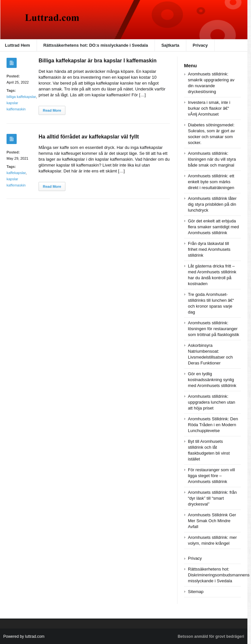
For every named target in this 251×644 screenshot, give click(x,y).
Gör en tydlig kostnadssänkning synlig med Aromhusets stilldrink (212, 380)
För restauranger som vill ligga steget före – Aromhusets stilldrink (211, 476)
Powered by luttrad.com (24, 636)
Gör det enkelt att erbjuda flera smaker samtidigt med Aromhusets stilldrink (213, 227)
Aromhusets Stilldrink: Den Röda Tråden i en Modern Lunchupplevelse (213, 425)
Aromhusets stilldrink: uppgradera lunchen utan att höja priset (212, 402)
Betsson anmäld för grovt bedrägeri (211, 636)
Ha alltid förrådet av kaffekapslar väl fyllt (89, 137)
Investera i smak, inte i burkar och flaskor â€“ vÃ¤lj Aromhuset (209, 108)
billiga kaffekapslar (21, 97)
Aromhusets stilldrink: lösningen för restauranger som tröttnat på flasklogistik (214, 329)
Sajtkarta (170, 45)
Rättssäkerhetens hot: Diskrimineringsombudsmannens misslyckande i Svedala (219, 575)
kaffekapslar (16, 173)
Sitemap (196, 592)
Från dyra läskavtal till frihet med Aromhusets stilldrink (209, 249)
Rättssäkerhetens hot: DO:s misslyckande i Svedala (96, 45)
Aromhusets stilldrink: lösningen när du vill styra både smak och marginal (212, 159)
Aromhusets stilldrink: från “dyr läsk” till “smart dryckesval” (212, 498)
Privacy (200, 45)
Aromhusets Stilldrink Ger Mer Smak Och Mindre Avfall (212, 521)
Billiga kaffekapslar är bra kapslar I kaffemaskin (98, 61)
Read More (52, 110)
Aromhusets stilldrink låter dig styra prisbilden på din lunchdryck (212, 204)
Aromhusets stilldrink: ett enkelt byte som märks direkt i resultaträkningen (211, 182)
